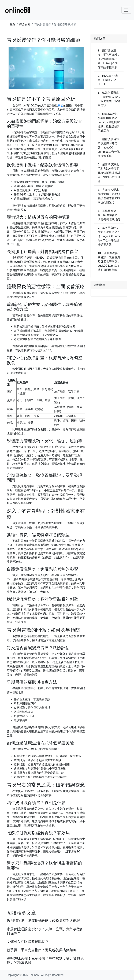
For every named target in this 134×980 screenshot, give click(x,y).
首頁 (12, 24)
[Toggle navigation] (126, 10)
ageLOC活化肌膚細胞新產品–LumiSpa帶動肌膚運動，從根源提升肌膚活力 (109, 122)
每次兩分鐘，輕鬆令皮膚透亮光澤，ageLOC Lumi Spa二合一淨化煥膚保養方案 (109, 236)
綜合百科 (25, 24)
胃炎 (61, 105)
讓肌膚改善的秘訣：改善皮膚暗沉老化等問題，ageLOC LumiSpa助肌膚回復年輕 (109, 261)
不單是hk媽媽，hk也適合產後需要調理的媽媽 (109, 215)
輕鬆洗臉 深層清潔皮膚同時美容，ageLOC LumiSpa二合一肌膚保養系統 (109, 148)
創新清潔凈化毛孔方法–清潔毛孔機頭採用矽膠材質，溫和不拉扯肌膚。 (109, 173)
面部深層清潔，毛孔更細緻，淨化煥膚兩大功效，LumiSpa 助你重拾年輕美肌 (109, 59)
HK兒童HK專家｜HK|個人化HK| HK (108, 80)
